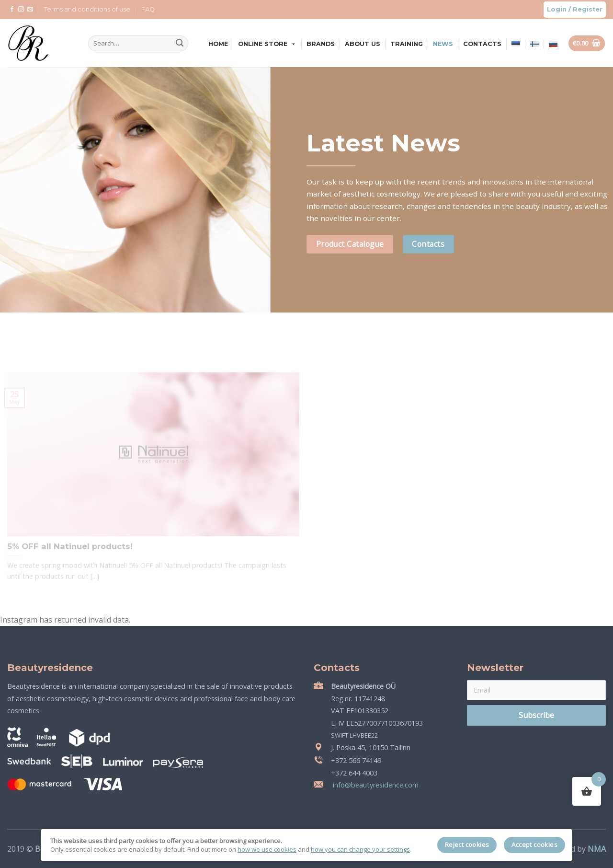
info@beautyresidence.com (375, 785)
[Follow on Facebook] (12, 10)
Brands (321, 44)
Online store (267, 44)
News (443, 44)
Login (557, 9)
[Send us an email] (30, 10)
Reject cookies (467, 845)
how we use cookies (267, 849)
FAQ (148, 9)
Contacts (482, 44)
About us (363, 44)
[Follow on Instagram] (21, 10)
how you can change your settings (360, 849)
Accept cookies (534, 845)
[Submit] (180, 44)
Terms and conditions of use (87, 9)
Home (218, 44)
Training (407, 44)
